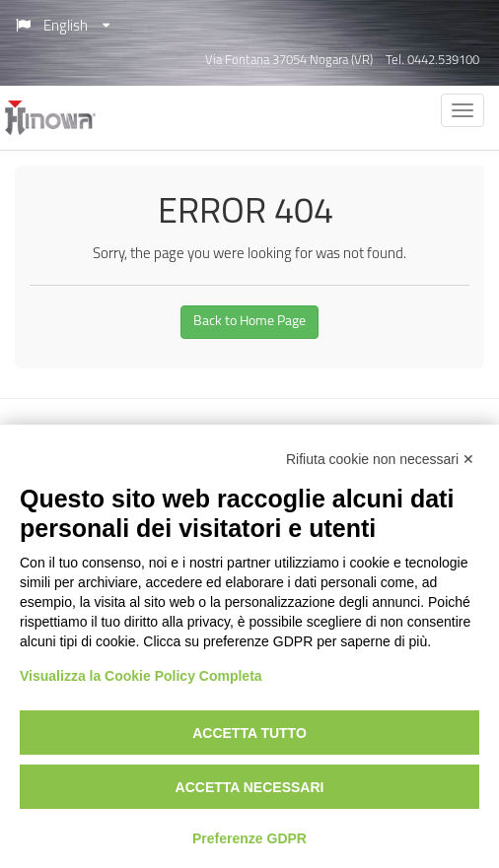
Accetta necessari (250, 787)
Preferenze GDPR (249, 838)
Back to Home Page (249, 322)
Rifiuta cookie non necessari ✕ (380, 459)
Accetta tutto (249, 733)
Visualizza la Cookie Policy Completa (141, 676)
